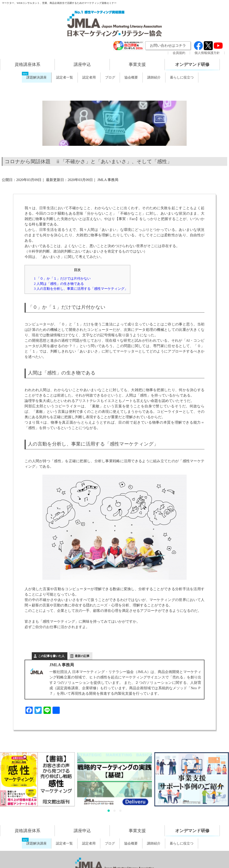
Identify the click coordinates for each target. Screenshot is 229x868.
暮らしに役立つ (182, 77)
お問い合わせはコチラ (168, 45)
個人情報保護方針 (207, 53)
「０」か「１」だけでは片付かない (62, 278)
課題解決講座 (37, 77)
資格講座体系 (27, 64)
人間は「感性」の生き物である (59, 284)
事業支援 (137, 64)
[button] (109, 811)
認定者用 (89, 77)
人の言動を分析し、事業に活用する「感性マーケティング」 (81, 289)
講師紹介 (154, 77)
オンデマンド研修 (192, 64)
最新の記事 (82, 656)
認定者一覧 (65, 77)
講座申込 (82, 64)
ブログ (110, 77)
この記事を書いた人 (51, 656)
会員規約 (179, 53)
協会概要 (131, 77)
